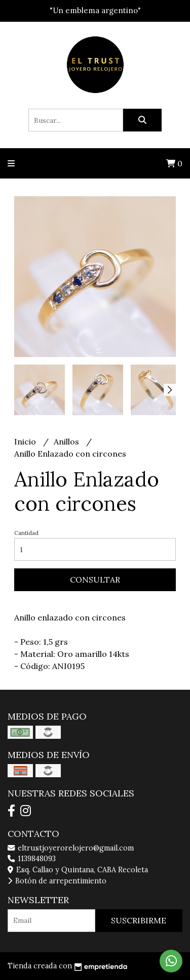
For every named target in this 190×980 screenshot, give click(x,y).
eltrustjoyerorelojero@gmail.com (71, 848)
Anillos (67, 441)
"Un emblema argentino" (95, 10)
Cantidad (26, 533)
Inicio (26, 441)
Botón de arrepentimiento (57, 881)
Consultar (95, 580)
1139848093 (32, 859)
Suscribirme (139, 920)
